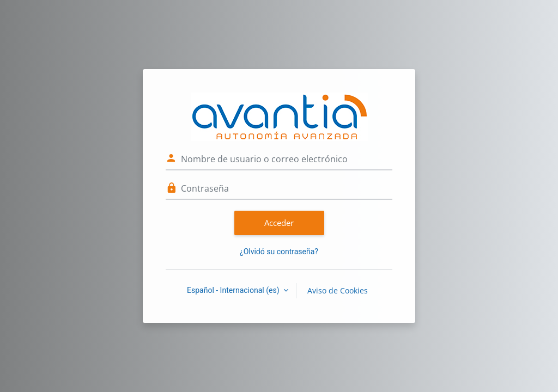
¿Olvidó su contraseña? (279, 252)
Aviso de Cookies (338, 290)
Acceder (279, 223)
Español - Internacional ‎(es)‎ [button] (234, 290)
